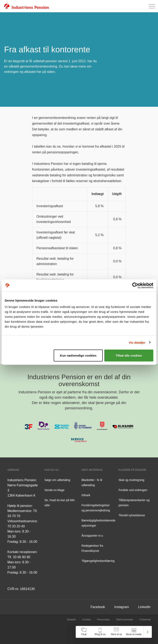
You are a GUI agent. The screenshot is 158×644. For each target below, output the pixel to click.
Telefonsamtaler (125, 620)
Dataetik (71, 620)
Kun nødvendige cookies (78, 355)
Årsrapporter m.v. (92, 536)
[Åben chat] (84, 632)
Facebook (98, 607)
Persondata (103, 620)
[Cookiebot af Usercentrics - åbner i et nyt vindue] (135, 285)
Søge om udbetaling (57, 480)
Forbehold (145, 620)
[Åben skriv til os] (116, 632)
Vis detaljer (137, 342)
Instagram (121, 607)
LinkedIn (145, 607)
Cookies (86, 620)
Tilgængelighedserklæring (98, 561)
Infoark (86, 495)
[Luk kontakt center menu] (148, 632)
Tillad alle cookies (129, 355)
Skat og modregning (131, 480)
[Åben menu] (152, 6)
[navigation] (114, 632)
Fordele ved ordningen (133, 490)
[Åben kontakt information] (100, 632)
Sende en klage (54, 490)
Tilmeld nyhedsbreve (132, 515)
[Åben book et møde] (134, 632)
